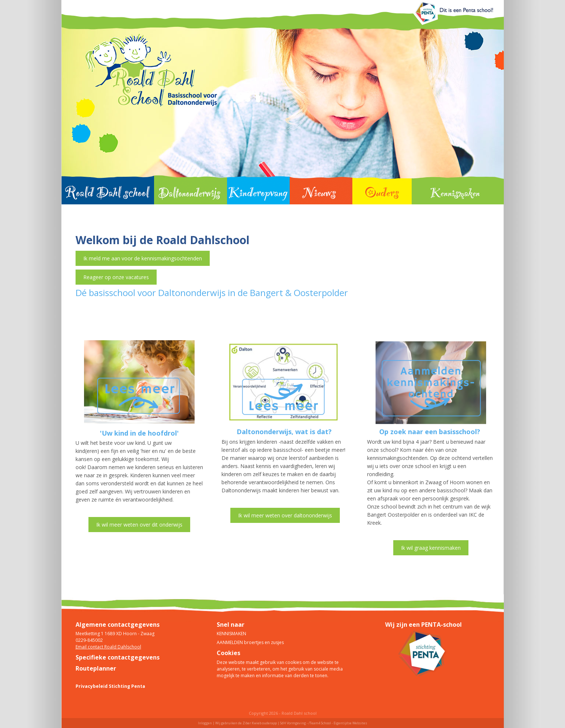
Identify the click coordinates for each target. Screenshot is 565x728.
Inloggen (205, 723)
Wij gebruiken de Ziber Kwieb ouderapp (246, 723)
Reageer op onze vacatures (116, 277)
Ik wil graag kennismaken (431, 548)
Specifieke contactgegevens (118, 657)
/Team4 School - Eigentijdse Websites (338, 723)
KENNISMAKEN (231, 634)
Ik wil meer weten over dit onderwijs (139, 525)
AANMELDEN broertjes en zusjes (250, 642)
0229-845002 (89, 640)
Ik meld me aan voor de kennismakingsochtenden (143, 258)
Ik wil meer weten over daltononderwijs (285, 515)
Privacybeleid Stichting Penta (110, 686)
